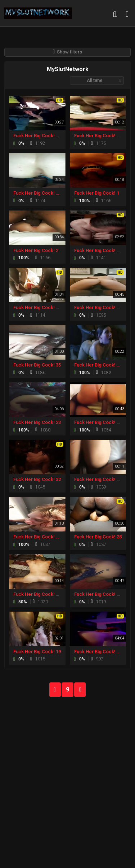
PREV (55, 690)
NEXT (80, 690)
